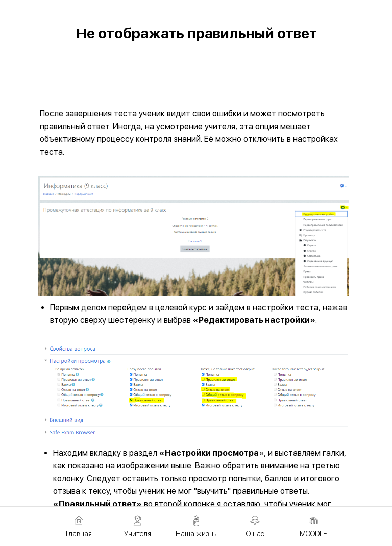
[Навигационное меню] (17, 82)
